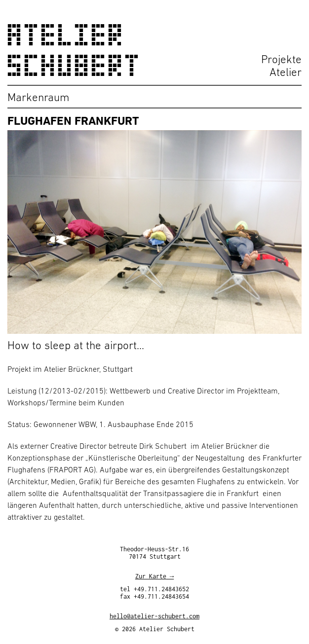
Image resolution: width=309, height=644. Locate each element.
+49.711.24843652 (161, 590)
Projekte (281, 59)
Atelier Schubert (75, 50)
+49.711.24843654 (161, 598)
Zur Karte (151, 578)
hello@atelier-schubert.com (154, 618)
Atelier (286, 72)
